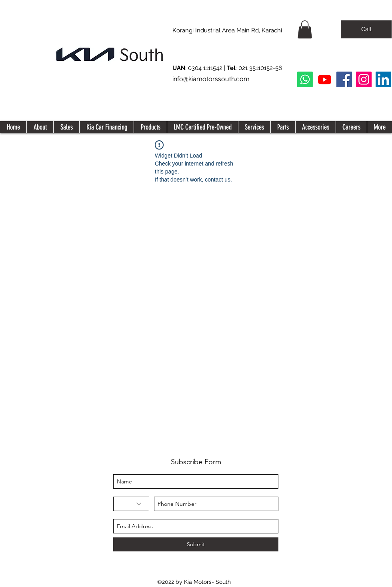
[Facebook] (344, 79)
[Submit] (196, 544)
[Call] (366, 29)
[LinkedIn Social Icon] (383, 79)
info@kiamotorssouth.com (211, 79)
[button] (305, 29)
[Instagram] (364, 79)
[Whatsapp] (305, 79)
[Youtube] (325, 79)
